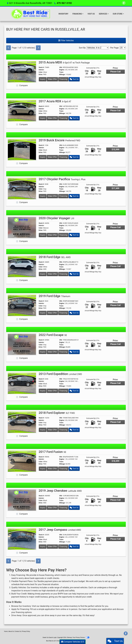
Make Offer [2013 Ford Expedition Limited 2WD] (52, 391)
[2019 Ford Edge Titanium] (22, 305)
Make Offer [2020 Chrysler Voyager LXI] (52, 235)
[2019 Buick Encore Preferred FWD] (22, 150)
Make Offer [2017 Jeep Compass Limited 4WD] (52, 546)
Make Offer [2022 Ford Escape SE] (52, 352)
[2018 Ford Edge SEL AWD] (22, 266)
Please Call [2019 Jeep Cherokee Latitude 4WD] (115, 500)
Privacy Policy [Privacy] (26, 631)
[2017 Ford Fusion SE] (22, 461)
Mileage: (62, 75)
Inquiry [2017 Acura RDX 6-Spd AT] (43, 118)
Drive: (41, 75)
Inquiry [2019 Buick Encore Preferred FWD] (43, 157)
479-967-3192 (64, 3)
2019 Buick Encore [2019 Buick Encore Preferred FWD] (59, 140)
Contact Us (18, 631)
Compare (23, 85)
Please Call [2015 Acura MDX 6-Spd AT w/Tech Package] (115, 72)
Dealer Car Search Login (50, 637)
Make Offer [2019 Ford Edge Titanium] (52, 313)
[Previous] (9, 48)
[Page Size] (123, 48)
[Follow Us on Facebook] (124, 3)
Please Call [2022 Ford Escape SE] (115, 344)
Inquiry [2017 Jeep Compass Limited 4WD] (43, 546)
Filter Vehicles (66, 40)
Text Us (74, 79)
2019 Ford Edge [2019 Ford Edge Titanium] (54, 296)
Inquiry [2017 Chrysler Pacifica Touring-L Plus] (43, 196)
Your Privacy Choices (81, 637)
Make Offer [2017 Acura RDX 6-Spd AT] (52, 118)
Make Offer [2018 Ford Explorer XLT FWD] (52, 430)
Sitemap (69, 637)
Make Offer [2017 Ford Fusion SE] (52, 469)
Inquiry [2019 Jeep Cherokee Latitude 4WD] (43, 508)
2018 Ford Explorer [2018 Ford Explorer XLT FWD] (57, 413)
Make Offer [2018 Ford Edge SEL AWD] (52, 274)
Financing (63, 79)
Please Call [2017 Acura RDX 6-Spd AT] (115, 110)
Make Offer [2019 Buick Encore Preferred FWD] (52, 157)
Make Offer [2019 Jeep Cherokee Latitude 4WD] (52, 508)
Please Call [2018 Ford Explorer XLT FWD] (115, 422)
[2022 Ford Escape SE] (22, 344)
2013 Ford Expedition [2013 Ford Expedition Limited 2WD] (60, 374)
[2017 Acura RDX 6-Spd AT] (22, 110)
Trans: (61, 72)
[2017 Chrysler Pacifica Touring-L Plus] (22, 188)
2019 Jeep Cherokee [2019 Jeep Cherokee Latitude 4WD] (60, 491)
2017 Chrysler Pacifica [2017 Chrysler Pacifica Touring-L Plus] (62, 179)
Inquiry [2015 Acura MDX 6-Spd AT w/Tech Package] (43, 79)
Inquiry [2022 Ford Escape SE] (43, 352)
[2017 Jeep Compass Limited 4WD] (22, 539)
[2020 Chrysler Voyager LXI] (22, 227)
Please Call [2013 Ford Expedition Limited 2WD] (115, 383)
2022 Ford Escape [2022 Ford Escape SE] (53, 335)
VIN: (61, 67)
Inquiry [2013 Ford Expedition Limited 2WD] (43, 391)
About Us (11, 631)
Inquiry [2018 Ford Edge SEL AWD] (43, 274)
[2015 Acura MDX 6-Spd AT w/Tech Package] (22, 72)
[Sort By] (98, 48)
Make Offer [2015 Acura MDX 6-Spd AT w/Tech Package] (52, 79)
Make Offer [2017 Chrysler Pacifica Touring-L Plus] (52, 196)
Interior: (41, 70)
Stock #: (42, 67)
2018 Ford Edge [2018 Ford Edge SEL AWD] (55, 257)
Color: (41, 72)
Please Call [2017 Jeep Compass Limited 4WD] (115, 539)
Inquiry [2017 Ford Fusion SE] (43, 469)
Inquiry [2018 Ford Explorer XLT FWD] (43, 430)
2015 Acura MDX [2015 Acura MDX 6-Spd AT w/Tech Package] (64, 62)
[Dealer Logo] (31, 14)
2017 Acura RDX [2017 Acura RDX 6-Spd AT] (55, 101)
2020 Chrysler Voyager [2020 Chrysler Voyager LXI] (56, 218)
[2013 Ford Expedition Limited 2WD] (22, 383)
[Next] (38, 48)
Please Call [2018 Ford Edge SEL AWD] (115, 266)
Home (6, 631)
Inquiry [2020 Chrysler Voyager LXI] (43, 235)
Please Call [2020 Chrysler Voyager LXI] (115, 227)
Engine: (62, 70)
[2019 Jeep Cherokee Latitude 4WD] (22, 500)
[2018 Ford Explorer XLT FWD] (22, 422)
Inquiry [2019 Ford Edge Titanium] (43, 313)
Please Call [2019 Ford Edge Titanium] (115, 305)
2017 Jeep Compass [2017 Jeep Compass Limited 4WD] (60, 530)
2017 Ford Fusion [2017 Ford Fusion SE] (52, 452)
